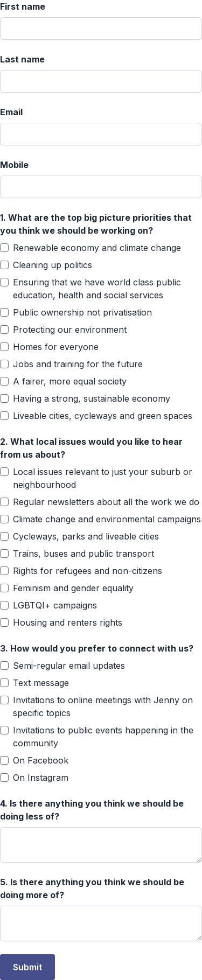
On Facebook (41, 760)
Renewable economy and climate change (97, 248)
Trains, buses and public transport (83, 554)
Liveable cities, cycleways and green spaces (103, 416)
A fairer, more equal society (70, 381)
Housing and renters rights (68, 622)
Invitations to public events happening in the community (103, 737)
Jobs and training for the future (78, 364)
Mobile (14, 165)
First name (23, 6)
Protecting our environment (70, 330)
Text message (41, 683)
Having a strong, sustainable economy (92, 398)
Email (11, 112)
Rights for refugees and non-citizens (88, 571)
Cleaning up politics (53, 265)
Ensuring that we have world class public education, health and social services (97, 289)
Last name (22, 59)
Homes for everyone (56, 347)
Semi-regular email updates (69, 666)
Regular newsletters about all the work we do (106, 502)
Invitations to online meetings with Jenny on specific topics (103, 706)
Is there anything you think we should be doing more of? (92, 888)
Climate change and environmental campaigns (107, 519)
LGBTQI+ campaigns (55, 605)
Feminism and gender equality (73, 588)
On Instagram (41, 778)
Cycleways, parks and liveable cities (86, 536)
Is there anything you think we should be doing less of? (92, 810)
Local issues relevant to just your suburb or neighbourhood (103, 478)
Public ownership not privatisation (82, 312)
